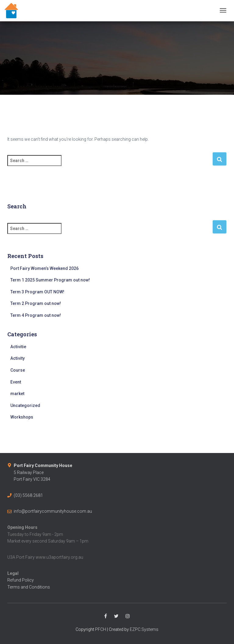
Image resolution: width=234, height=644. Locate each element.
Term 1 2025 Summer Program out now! (50, 280)
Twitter (116, 616)
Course (18, 370)
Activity (18, 358)
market (17, 394)
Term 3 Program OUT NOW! (37, 292)
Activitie (18, 347)
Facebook (106, 616)
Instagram (128, 616)
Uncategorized (25, 405)
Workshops (22, 417)
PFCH (101, 629)
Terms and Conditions (29, 587)
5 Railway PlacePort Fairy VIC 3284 (43, 472)
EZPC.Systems (144, 629)
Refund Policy (21, 580)
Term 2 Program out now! (36, 303)
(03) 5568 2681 (28, 495)
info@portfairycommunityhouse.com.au (53, 511)
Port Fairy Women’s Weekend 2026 (44, 268)
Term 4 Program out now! (36, 315)
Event (16, 382)
